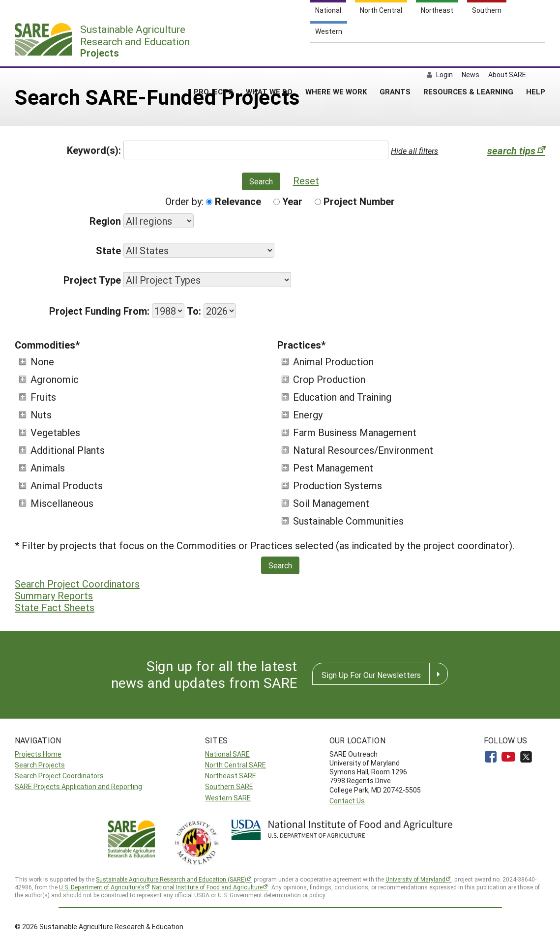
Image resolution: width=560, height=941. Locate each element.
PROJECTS (213, 54)
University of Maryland (415, 879)
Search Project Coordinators (77, 584)
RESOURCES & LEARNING (468, 54)
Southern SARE (229, 786)
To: (194, 311)
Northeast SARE (231, 776)
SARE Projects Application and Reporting (78, 786)
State (108, 250)
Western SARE (228, 798)
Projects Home (38, 754)
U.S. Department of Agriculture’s (102, 887)
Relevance (234, 201)
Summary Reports (54, 595)
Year (288, 201)
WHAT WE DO (269, 54)
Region (105, 221)
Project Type (92, 280)
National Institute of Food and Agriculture (207, 887)
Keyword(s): (94, 150)
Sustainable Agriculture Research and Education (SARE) (171, 879)
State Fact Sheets (55, 607)
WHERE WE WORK (336, 54)
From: (136, 311)
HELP (536, 54)
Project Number (355, 201)
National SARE (227, 754)
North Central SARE (236, 765)
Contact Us (347, 801)
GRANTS (395, 54)
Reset (306, 180)
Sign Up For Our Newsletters (371, 675)
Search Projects (40, 765)
